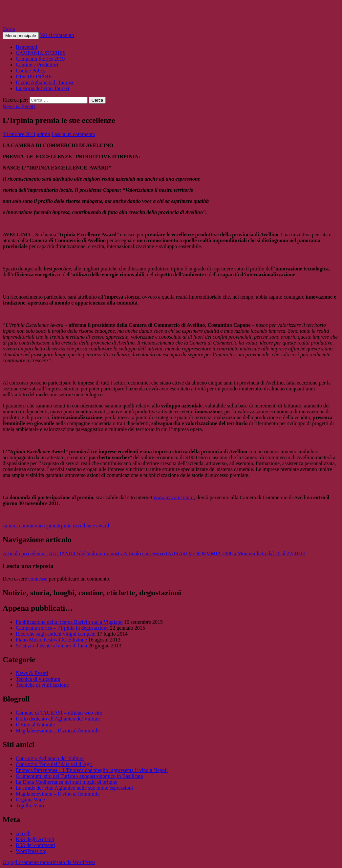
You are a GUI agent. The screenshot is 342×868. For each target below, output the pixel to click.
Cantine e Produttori (37, 65)
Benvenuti (27, 47)
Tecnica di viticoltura (38, 679)
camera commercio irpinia (30, 526)
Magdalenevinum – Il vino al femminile (58, 730)
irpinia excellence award (83, 526)
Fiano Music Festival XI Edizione (51, 640)
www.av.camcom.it (174, 497)
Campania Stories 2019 (40, 59)
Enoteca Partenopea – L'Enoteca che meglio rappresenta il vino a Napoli (92, 770)
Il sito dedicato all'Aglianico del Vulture (58, 719)
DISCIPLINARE (34, 77)
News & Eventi (19, 106)
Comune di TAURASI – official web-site (59, 713)
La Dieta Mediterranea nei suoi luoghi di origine (67, 782)
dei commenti (35, 845)
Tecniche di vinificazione (42, 685)
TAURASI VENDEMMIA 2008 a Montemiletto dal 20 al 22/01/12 (214, 553)
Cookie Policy (31, 71)
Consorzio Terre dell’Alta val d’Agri (54, 764)
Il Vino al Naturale (35, 725)
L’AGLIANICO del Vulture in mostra (63, 553)
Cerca (9, 29)
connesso (38, 579)
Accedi (23, 833)
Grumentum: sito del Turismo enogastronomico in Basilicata (79, 776)
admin (44, 134)
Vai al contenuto (57, 35)
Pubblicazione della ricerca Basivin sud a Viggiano (69, 622)
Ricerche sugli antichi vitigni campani (56, 634)
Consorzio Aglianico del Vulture (50, 758)
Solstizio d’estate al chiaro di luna (51, 646)
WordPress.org (31, 851)
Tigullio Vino (30, 806)
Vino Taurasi (32, 13)
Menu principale (21, 36)
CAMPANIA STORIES (41, 53)
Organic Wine (30, 800)
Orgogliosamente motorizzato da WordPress (49, 862)
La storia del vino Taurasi (43, 88)
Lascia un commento (73, 134)
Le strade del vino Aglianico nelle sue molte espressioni (74, 788)
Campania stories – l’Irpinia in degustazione (62, 628)
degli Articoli (35, 839)
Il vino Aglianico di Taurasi (44, 82)
